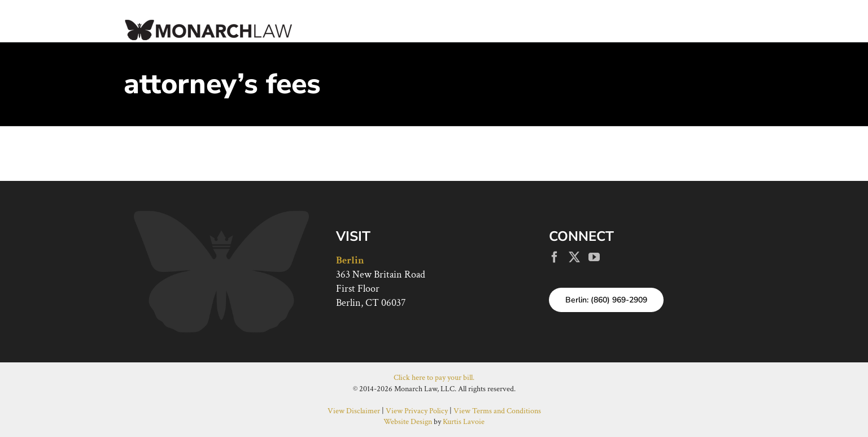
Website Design (408, 422)
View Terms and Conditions (497, 411)
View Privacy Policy (417, 411)
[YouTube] (594, 257)
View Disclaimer (354, 411)
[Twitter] (574, 257)
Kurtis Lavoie (464, 422)
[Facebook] (555, 257)
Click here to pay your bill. (434, 378)
